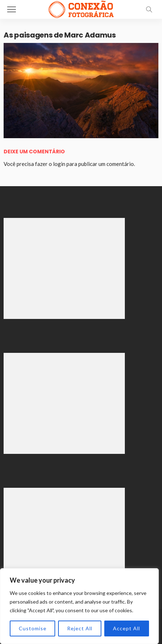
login (59, 164)
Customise (33, 628)
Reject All (80, 628)
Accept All (126, 628)
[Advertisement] (64, 268)
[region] (79, 606)
